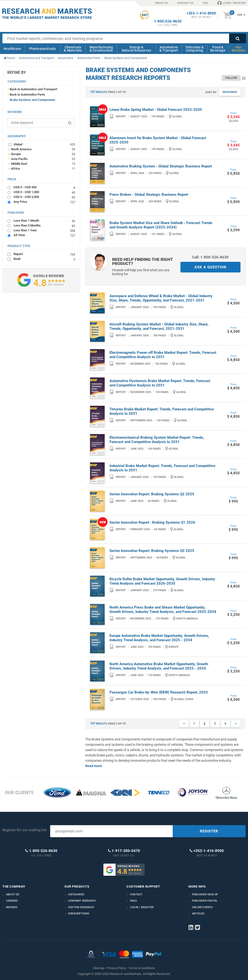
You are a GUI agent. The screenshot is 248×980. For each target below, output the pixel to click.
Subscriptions (79, 914)
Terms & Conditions (142, 968)
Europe (42, 154)
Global (44, 144)
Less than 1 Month (44, 221)
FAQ (205, 3)
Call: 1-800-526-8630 (210, 257)
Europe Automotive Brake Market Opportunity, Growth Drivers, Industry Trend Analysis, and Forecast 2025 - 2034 (159, 638)
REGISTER (209, 831)
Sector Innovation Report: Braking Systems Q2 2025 (152, 494)
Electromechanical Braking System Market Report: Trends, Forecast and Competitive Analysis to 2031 (157, 440)
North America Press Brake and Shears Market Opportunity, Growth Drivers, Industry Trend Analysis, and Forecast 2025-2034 (163, 610)
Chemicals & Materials (73, 49)
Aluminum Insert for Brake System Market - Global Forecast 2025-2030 (158, 140)
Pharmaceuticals (43, 49)
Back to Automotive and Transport (33, 89)
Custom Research (81, 907)
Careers (12, 901)
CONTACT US (185, 3)
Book (44, 259)
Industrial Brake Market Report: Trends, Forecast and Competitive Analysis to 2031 (162, 468)
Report (44, 254)
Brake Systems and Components (32, 100)
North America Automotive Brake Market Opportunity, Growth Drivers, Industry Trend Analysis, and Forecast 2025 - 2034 (159, 666)
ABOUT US (161, 3)
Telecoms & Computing (194, 49)
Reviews (12, 907)
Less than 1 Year (44, 230)
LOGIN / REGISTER (231, 3)
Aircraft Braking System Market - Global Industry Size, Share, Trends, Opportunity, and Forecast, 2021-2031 (159, 326)
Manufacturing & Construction (101, 49)
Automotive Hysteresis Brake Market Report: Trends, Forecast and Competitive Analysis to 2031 (160, 383)
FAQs (133, 901)
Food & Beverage (218, 49)
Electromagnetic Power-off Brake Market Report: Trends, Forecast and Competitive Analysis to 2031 (163, 355)
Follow (231, 78)
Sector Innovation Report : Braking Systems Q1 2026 (152, 522)
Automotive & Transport (169, 49)
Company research (82, 901)
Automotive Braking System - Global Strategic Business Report (161, 166)
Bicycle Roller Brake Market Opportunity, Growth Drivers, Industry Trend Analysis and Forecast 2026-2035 (162, 581)
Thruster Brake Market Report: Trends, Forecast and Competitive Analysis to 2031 (162, 411)
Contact (136, 894)
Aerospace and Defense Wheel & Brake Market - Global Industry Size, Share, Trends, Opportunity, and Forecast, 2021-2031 (161, 298)
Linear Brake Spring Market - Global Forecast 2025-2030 (156, 110)
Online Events (202, 907)
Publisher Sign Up (205, 894)
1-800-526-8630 (168, 21)
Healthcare (12, 49)
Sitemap (99, 968)
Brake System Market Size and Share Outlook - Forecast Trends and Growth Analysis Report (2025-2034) (161, 225)
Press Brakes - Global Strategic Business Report (149, 195)
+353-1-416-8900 (201, 13)
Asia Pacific (42, 159)
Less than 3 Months (44, 225)
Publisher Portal (205, 901)
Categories (76, 894)
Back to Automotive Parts (27, 94)
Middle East (42, 164)
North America (42, 149)
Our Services (238, 49)
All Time (44, 235)
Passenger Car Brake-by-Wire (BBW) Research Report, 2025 (159, 692)
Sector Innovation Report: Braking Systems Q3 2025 (152, 551)
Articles (198, 914)
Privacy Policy (116, 968)
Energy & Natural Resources (136, 49)
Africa (42, 168)
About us (13, 894)
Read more (94, 766)
